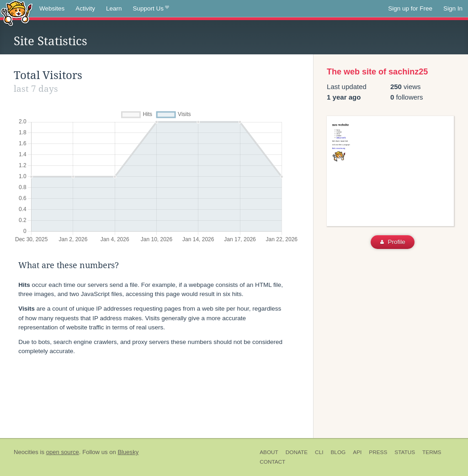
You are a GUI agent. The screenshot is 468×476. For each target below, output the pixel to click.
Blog (338, 452)
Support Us (151, 9)
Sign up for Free (410, 8)
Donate (297, 452)
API (357, 452)
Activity (85, 8)
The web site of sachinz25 (377, 72)
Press (378, 452)
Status (405, 452)
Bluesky (128, 452)
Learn (114, 8)
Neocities (26, 452)
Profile (393, 242)
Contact (272, 462)
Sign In (453, 8)
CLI (319, 452)
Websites (52, 8)
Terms (432, 452)
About (269, 452)
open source (63, 452)
